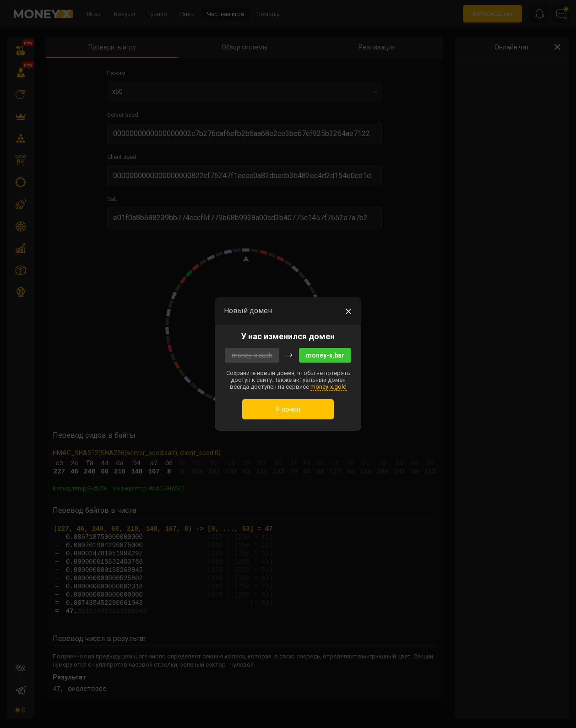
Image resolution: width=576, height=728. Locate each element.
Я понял (288, 409)
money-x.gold (329, 387)
